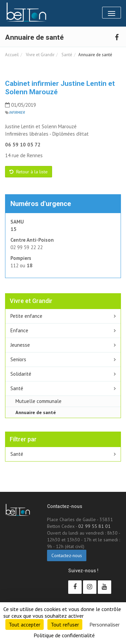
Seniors (18, 359)
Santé (66, 55)
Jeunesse (20, 345)
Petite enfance (26, 316)
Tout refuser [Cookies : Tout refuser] (65, 624)
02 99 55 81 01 (94, 526)
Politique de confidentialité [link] (64, 635)
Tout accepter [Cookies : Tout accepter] (25, 624)
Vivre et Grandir (40, 55)
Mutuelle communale (38, 401)
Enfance (19, 330)
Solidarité (21, 374)
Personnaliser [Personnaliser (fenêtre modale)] (104, 624)
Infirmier (17, 112)
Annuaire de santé (36, 412)
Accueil (12, 55)
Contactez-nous (67, 555)
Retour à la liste (29, 172)
